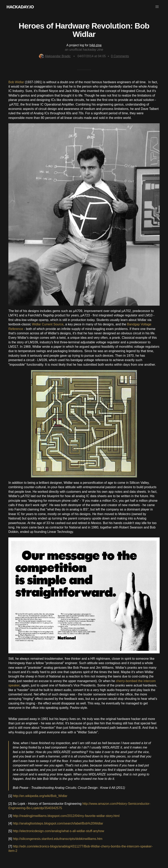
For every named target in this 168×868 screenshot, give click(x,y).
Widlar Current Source (48, 324)
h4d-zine (95, 45)
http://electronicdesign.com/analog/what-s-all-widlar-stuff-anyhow (58, 831)
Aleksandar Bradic (55, 56)
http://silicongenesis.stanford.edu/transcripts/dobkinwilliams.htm (58, 839)
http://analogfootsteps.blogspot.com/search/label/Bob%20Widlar (58, 823)
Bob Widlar (16, 82)
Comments (120, 56)
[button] (157, 7)
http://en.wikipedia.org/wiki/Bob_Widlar (40, 796)
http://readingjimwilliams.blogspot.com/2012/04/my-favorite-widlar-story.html (66, 816)
